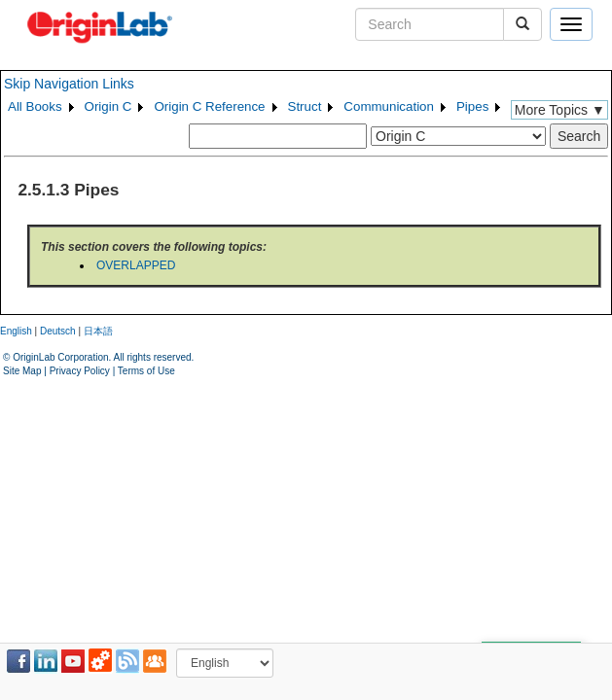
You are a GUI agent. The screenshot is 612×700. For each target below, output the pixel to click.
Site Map (22, 371)
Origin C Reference (209, 106)
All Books (35, 106)
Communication (389, 106)
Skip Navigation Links (69, 84)
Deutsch (58, 331)
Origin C (108, 106)
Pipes (472, 106)
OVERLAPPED (136, 265)
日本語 (98, 331)
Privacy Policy (80, 371)
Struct (305, 106)
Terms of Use (146, 371)
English (16, 331)
